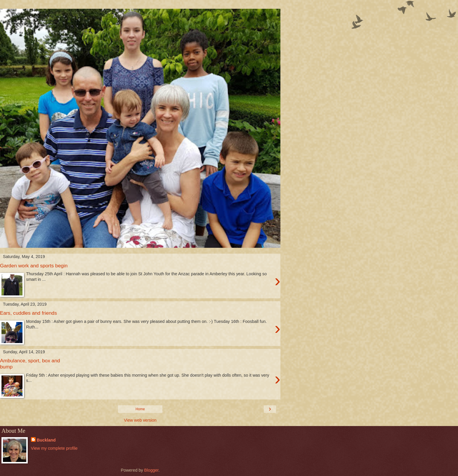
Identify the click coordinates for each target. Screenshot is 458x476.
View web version (140, 420)
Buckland (46, 440)
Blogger (151, 470)
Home (140, 409)
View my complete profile (54, 448)
